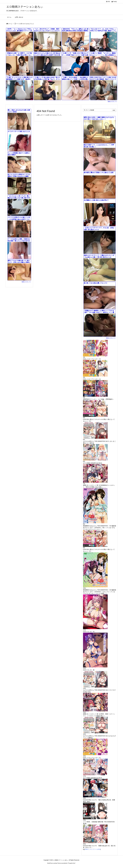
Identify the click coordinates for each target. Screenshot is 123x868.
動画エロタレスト (113, 102)
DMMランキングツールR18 (93, 849)
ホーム (10, 24)
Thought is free (72, 863)
